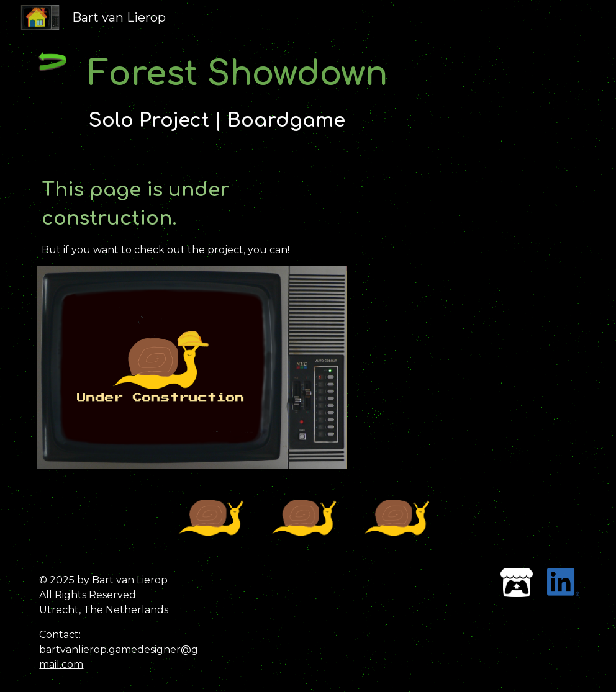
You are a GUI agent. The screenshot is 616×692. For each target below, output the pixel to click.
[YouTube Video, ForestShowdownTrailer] (470, 241)
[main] (308, 93)
